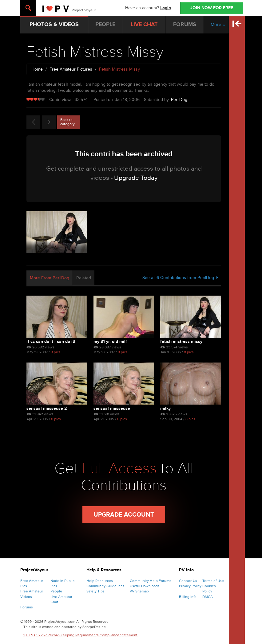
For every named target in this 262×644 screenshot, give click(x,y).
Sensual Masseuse (112, 408)
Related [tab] (84, 278)
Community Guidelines (105, 586)
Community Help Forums (151, 581)
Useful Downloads (145, 586)
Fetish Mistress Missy (181, 341)
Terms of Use (213, 581)
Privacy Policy (190, 586)
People (56, 591)
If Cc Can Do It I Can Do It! (51, 341)
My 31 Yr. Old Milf (110, 341)
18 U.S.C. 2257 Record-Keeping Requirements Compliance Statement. (81, 635)
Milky (165, 408)
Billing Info (188, 597)
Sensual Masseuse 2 (47, 408)
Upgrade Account (124, 515)
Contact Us (188, 581)
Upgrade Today (136, 178)
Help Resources (100, 581)
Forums (27, 607)
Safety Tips (95, 591)
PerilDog (179, 100)
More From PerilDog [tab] (50, 278)
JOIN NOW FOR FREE (212, 8)
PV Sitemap (139, 591)
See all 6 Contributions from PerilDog (180, 278)
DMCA (208, 597)
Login (166, 8)
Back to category (67, 122)
